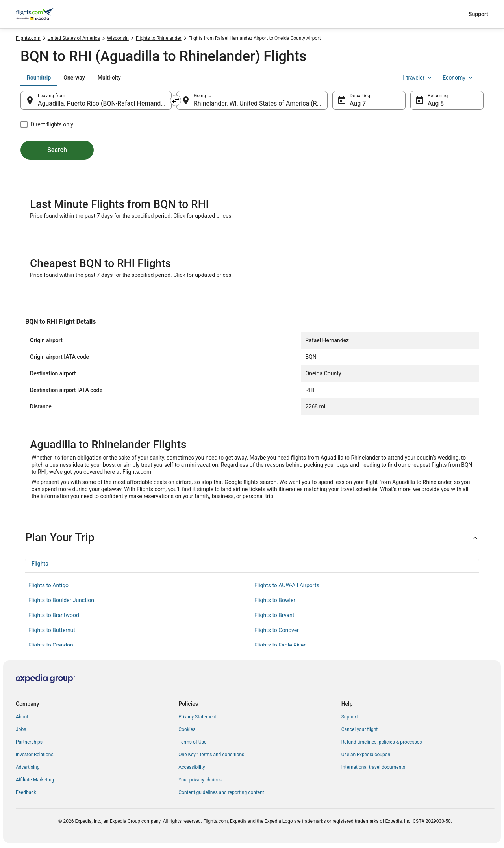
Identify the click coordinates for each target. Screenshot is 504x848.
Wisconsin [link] (118, 38)
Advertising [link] (28, 767)
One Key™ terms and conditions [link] (211, 755)
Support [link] (350, 717)
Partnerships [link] (29, 742)
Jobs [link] (21, 729)
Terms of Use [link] (192, 742)
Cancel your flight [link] (360, 729)
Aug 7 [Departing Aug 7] (358, 103)
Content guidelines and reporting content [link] (221, 792)
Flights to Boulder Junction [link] (61, 600)
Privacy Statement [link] (197, 717)
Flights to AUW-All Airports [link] (287, 585)
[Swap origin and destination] (176, 100)
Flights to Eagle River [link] (280, 645)
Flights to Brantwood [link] (54, 615)
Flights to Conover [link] (277, 630)
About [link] (22, 717)
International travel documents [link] (373, 767)
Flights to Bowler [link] (275, 600)
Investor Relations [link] (35, 755)
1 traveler (418, 78)
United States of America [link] (74, 38)
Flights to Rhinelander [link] (159, 38)
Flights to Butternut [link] (52, 630)
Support (478, 14)
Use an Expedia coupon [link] (366, 755)
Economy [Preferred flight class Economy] (458, 78)
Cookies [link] (187, 729)
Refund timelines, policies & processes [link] (382, 742)
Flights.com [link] (28, 38)
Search (57, 150)
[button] (252, 538)
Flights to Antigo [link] (48, 585)
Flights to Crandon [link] (51, 645)
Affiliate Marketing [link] (35, 780)
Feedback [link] (26, 792)
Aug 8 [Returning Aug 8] (436, 103)
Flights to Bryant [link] (274, 615)
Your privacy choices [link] (200, 780)
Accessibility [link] (192, 767)
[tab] (39, 78)
